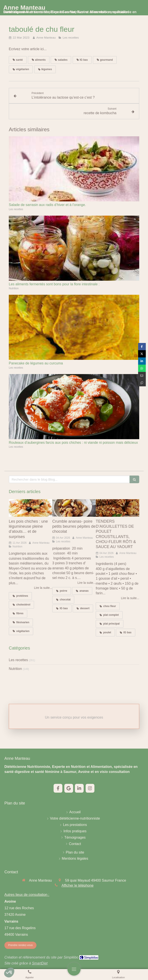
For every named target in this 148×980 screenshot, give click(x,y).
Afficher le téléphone (78, 885)
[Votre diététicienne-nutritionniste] (75, 819)
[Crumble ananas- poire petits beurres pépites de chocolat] (74, 508)
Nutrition (15, 669)
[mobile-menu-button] (74, 969)
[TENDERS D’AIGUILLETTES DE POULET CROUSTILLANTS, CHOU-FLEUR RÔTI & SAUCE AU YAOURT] (117, 508)
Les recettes (18, 660)
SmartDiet (40, 963)
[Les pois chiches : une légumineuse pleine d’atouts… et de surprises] (31, 508)
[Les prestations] (75, 825)
